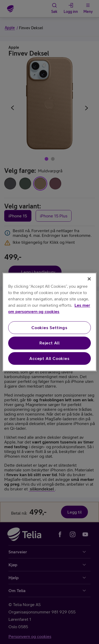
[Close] (89, 279)
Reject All (49, 343)
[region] (49, 322)
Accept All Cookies (49, 358)
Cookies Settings (49, 328)
